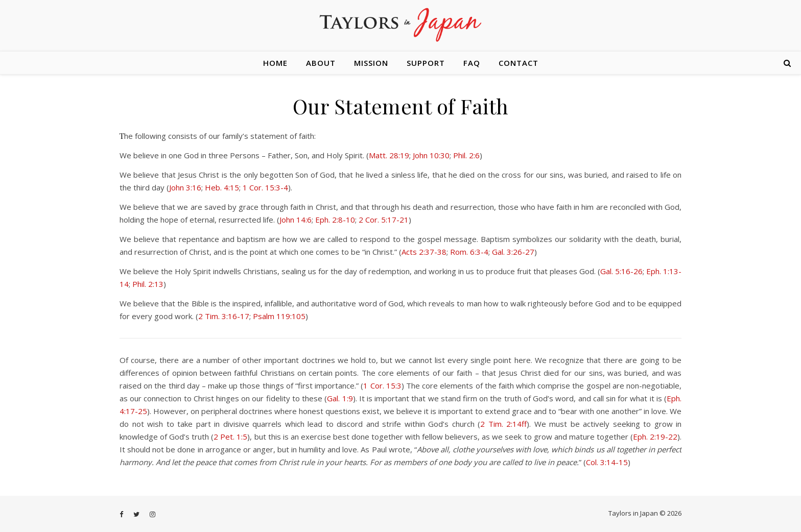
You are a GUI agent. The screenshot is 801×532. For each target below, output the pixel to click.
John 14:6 (296, 220)
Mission (371, 63)
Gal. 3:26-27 (513, 252)
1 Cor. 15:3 (382, 385)
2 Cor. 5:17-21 (384, 220)
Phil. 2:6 (466, 155)
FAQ (472, 63)
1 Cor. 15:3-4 (265, 187)
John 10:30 (431, 155)
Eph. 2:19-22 (655, 437)
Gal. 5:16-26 (621, 271)
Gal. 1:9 (340, 398)
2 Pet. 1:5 (230, 437)
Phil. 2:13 (148, 284)
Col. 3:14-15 (607, 462)
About (321, 63)
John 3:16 (185, 187)
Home (275, 63)
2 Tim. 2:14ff (503, 424)
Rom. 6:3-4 (469, 252)
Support (426, 63)
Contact (519, 63)
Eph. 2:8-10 (335, 220)
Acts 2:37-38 (424, 252)
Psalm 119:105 (279, 316)
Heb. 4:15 (222, 187)
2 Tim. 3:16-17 (224, 316)
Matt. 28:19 (389, 155)
